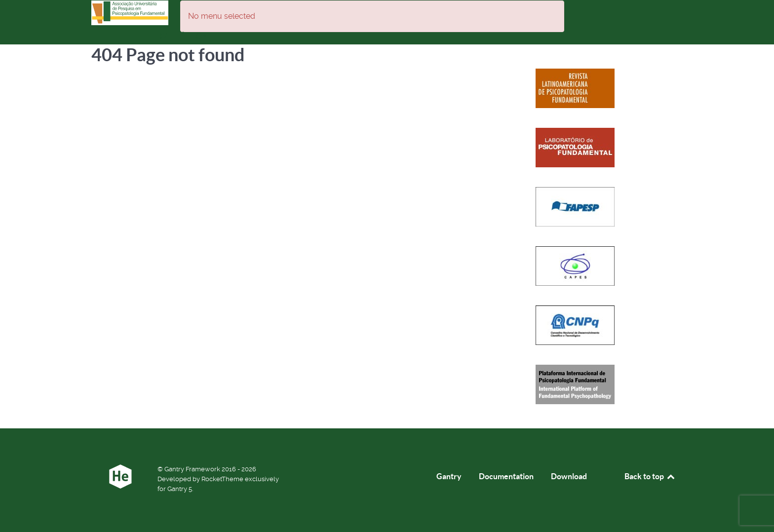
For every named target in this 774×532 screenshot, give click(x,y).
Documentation (506, 476)
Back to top (650, 476)
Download (569, 476)
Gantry (449, 476)
